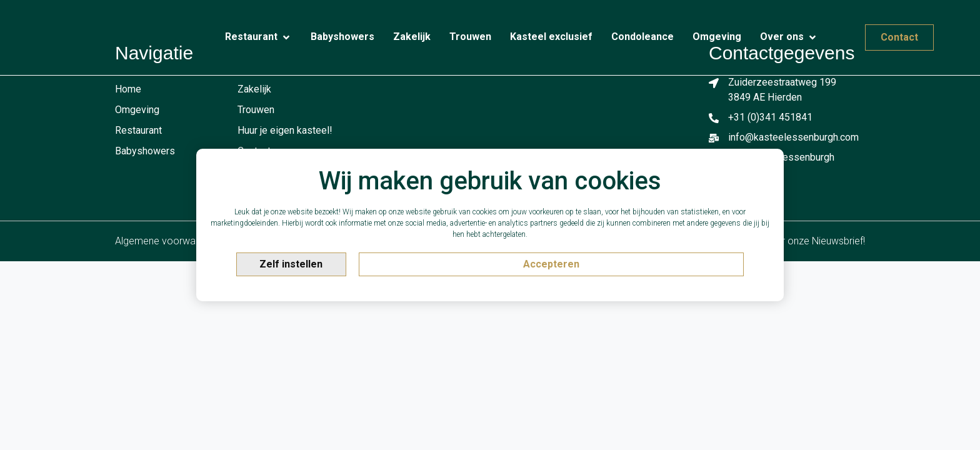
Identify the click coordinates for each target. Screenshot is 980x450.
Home (128, 89)
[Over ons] (789, 37)
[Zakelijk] (412, 37)
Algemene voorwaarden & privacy (189, 241)
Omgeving (137, 110)
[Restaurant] (258, 37)
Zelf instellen (291, 264)
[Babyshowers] (342, 37)
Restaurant (138, 130)
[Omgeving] (717, 37)
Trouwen (256, 110)
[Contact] (837, 32)
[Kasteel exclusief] (551, 37)
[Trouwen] (470, 37)
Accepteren (551, 264)
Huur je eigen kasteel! (285, 130)
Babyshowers (145, 151)
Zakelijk (254, 89)
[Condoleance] (642, 37)
